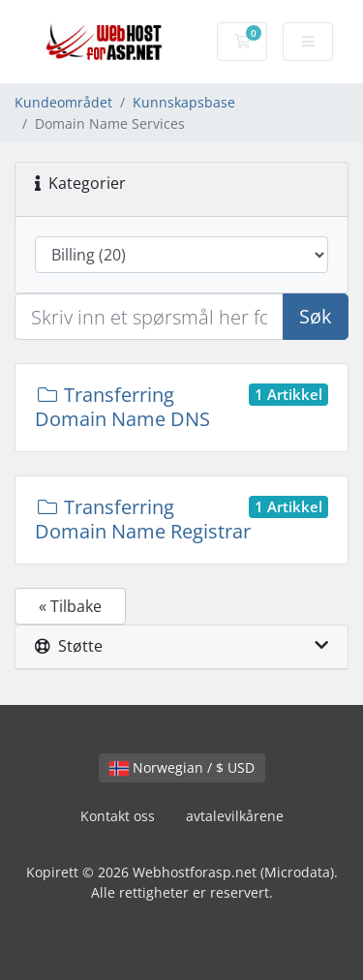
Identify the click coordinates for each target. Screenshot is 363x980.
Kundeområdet (63, 102)
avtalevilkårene (235, 816)
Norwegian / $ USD (182, 767)
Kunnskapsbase (184, 102)
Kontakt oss (118, 816)
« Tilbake (70, 606)
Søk (316, 316)
